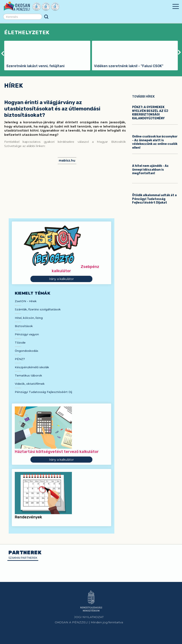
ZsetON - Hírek (26, 301)
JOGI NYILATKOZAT (89, 617)
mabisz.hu (67, 160)
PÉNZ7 (20, 359)
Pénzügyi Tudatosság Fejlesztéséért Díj (43, 392)
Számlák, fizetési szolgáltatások (38, 309)
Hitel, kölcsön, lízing (29, 318)
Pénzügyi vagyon (27, 334)
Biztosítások (24, 326)
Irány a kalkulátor (61, 279)
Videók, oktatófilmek (30, 384)
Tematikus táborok (28, 375)
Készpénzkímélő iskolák (32, 367)
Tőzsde (20, 342)
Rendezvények (28, 517)
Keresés (46, 17)
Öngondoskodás (27, 351)
